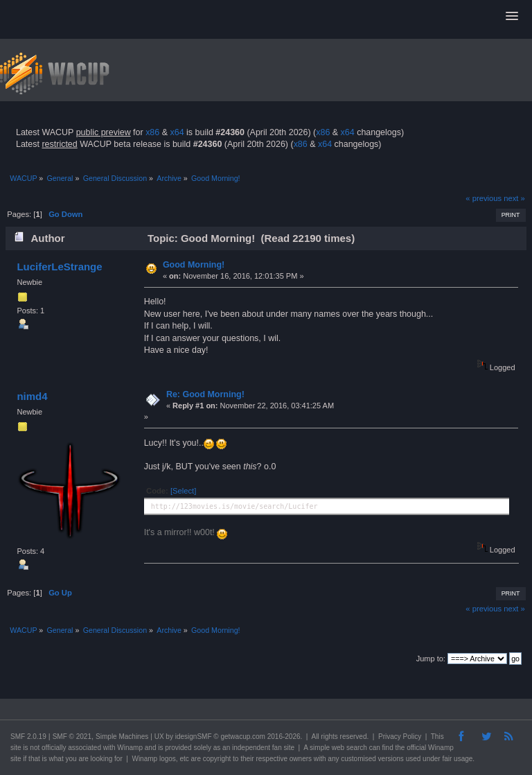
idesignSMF (194, 737)
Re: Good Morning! (205, 394)
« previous (484, 198)
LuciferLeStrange (59, 267)
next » (514, 198)
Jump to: (431, 659)
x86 (152, 132)
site (16, 748)
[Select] (183, 491)
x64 (177, 132)
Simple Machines (122, 737)
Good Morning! (194, 265)
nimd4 (32, 396)
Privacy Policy (400, 737)
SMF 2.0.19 (28, 737)
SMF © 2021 (72, 737)
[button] (512, 17)
